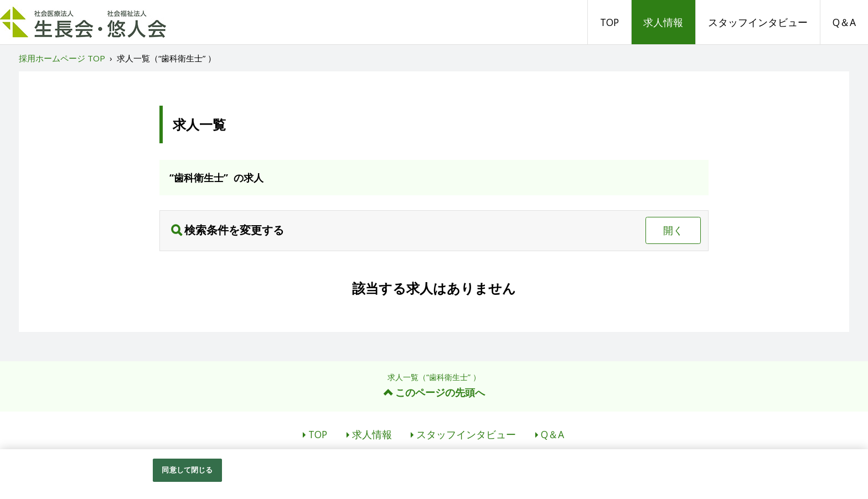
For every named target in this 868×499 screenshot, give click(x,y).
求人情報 (663, 22)
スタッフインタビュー (758, 22)
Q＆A (844, 22)
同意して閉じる (187, 471)
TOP (609, 22)
